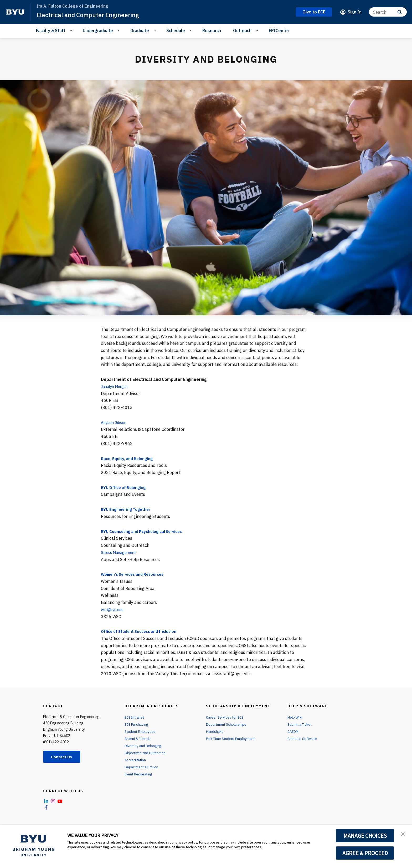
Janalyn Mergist (117, 386)
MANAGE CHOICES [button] (365, 836)
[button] (403, 834)
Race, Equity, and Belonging (128, 458)
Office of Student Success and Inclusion (142, 631)
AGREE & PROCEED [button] (365, 853)
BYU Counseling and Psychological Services (145, 531)
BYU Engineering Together (127, 509)
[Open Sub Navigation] (72, 30)
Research (212, 31)
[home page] (15, 12)
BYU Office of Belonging (125, 487)
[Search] (388, 12)
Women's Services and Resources (135, 574)
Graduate (140, 31)
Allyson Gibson (115, 422)
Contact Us (63, 757)
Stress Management (120, 552)
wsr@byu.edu (114, 609)
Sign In (355, 12)
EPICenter (279, 31)
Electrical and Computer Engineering (90, 15)
